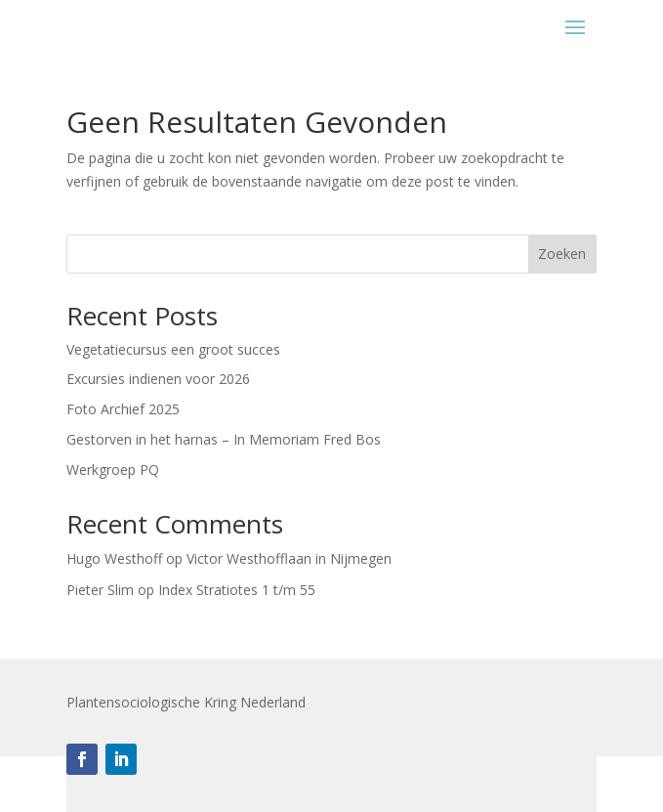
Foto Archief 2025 (123, 409)
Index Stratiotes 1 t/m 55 (237, 590)
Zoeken (562, 254)
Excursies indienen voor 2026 (158, 379)
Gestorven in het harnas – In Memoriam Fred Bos (224, 439)
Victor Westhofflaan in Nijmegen (289, 558)
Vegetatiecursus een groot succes (173, 349)
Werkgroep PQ (113, 470)
